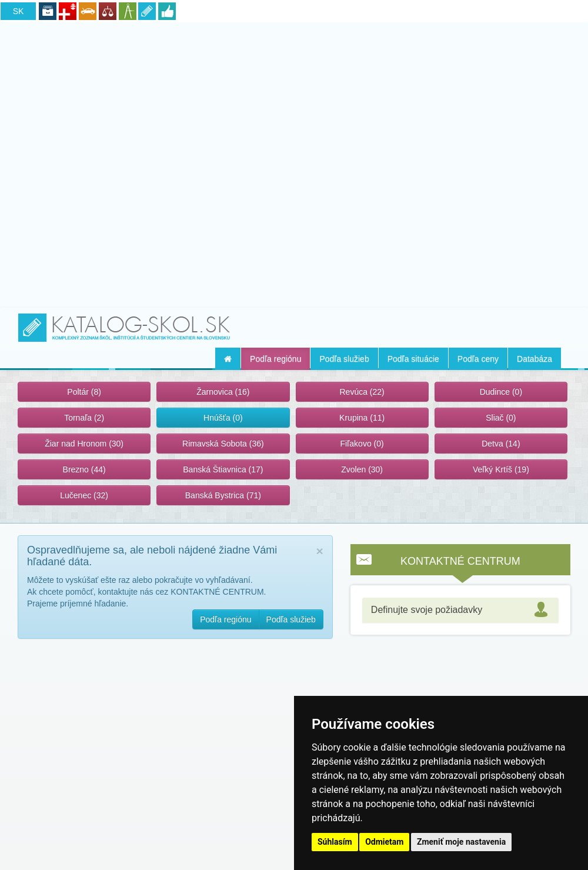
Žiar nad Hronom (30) (84, 444)
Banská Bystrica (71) (223, 495)
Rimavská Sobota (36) (223, 444)
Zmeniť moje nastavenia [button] (461, 842)
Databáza (534, 359)
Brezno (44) (84, 469)
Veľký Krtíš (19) (501, 469)
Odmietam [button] (384, 842)
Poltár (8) (84, 392)
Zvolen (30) (362, 469)
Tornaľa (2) (84, 418)
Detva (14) (501, 444)
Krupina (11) (362, 418)
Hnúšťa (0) (223, 418)
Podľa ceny (478, 359)
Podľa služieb (344, 359)
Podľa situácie (413, 359)
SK (19, 11)
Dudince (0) (501, 392)
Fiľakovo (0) (362, 444)
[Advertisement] (294, 163)
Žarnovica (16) (223, 392)
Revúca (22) (362, 392)
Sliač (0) (501, 418)
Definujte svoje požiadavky (427, 610)
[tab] (460, 610)
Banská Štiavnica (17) (223, 469)
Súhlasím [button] (335, 842)
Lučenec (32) (84, 495)
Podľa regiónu (275, 359)
